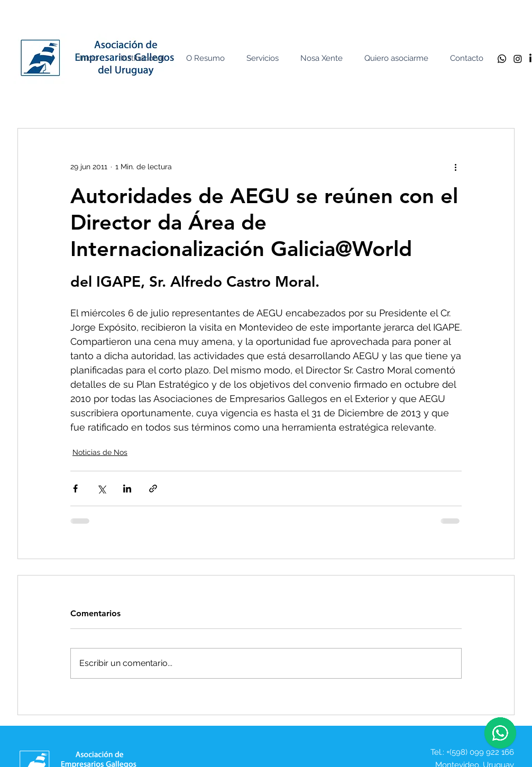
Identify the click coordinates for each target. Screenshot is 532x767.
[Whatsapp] (502, 59)
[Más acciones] (455, 167)
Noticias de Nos (100, 452)
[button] (145, 58)
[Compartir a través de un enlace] (153, 488)
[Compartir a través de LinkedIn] (127, 488)
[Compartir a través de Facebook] (75, 488)
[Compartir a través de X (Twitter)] (101, 488)
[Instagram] (518, 59)
